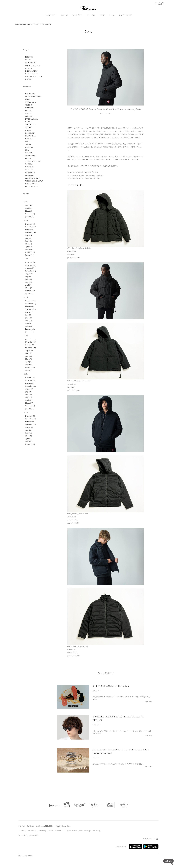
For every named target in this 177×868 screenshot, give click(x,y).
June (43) (29, 241)
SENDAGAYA (30, 94)
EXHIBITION (30, 68)
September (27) (31, 309)
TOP (17, 24)
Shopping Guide (60, 826)
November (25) (31, 419)
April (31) (29, 400)
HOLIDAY (29, 57)
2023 (26, 297)
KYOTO (28, 122)
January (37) (30, 255)
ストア (102, 15)
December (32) (30, 339)
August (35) (29, 351)
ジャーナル (91, 15)
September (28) (31, 425)
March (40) (29, 211)
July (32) (28, 277)
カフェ (112, 15)
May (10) (29, 436)
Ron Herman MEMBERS (44, 826)
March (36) (29, 365)
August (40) (29, 312)
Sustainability (32, 831)
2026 (26, 202)
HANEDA (29, 130)
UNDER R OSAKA (32, 184)
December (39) (30, 378)
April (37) (29, 324)
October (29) (30, 422)
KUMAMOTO (30, 173)
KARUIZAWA (30, 133)
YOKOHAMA (30, 125)
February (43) (30, 214)
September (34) (31, 271)
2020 (26, 412)
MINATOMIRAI (31, 156)
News (21, 24)
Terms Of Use (59, 831)
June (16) (29, 433)
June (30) (29, 356)
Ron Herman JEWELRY (34, 77)
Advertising (42, 831)
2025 (26, 221)
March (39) (29, 326)
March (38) (29, 250)
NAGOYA (29, 114)
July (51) (28, 238)
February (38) (30, 329)
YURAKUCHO (31, 102)
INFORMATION (31, 71)
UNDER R (29, 80)
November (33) (31, 342)
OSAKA (28, 111)
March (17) (29, 442)
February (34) (30, 406)
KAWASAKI (29, 167)
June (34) (29, 395)
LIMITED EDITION (33, 66)
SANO (28, 142)
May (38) (29, 321)
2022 (26, 336)
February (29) (30, 368)
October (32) (30, 383)
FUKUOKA (29, 116)
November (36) (31, 227)
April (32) (29, 362)
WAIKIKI (29, 153)
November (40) (31, 265)
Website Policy (23, 835)
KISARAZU (29, 147)
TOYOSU (29, 164)
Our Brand (30, 826)
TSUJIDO (29, 105)
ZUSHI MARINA (31, 119)
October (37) (30, 307)
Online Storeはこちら (75, 185)
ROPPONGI (30, 108)
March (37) (29, 403)
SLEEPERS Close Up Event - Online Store (111, 686)
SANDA (28, 145)
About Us (22, 831)
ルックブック (77, 15)
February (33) (30, 291)
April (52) (29, 208)
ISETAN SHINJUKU (32, 178)
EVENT (27, 24)
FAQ (69, 826)
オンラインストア (126, 15)
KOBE (28, 99)
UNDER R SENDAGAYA (34, 181)
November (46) (31, 381)
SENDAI (28, 128)
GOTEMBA (29, 139)
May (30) (29, 206)
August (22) (29, 427)
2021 (26, 374)
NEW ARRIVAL (35, 24)
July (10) (28, 430)
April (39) (29, 247)
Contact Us (34, 835)
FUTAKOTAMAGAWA (33, 97)
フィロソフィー (51, 15)
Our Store (22, 826)
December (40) (30, 224)
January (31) (30, 294)
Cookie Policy (95, 831)
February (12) (30, 444)
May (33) (29, 282)
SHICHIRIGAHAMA (33, 161)
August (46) (29, 274)
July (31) (28, 353)
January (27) (30, 217)
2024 (26, 259)
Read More (149, 702)
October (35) (30, 230)
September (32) (31, 386)
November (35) (31, 304)
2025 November (47, 24)
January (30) (30, 332)
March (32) (29, 288)
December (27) (30, 301)
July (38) (28, 315)
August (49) (29, 235)
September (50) (31, 348)
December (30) (30, 416)
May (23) (29, 398)
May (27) (29, 244)
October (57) (30, 268)
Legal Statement (72, 831)
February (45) (30, 252)
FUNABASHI (30, 175)
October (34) (30, 345)
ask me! (168, 862)
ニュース (64, 15)
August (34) (29, 389)
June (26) (29, 280)
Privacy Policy (84, 831)
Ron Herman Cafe (32, 74)
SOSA (27, 150)
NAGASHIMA (30, 136)
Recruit (50, 831)
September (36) (31, 233)
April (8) (28, 439)
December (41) (30, 263)
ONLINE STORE (31, 187)
